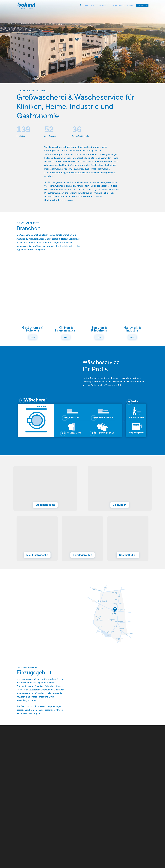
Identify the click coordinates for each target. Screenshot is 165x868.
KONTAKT (130, 6)
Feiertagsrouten (82, 555)
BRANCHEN (88, 6)
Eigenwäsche (56, 169)
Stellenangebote (46, 505)
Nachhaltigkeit (128, 555)
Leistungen (119, 505)
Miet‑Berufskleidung (55, 173)
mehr (33, 338)
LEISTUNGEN (101, 6)
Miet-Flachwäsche (37, 555)
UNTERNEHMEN (117, 6)
